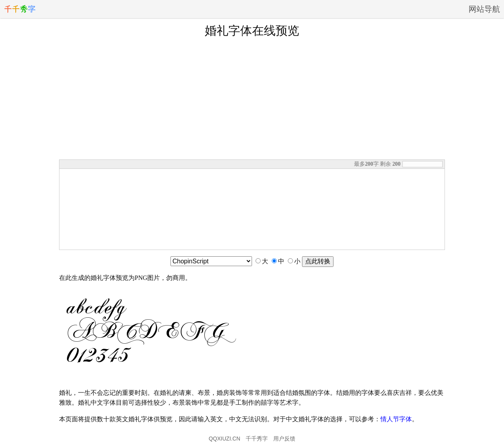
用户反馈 (284, 439)
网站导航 (484, 9)
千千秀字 (257, 439)
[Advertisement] (252, 98)
